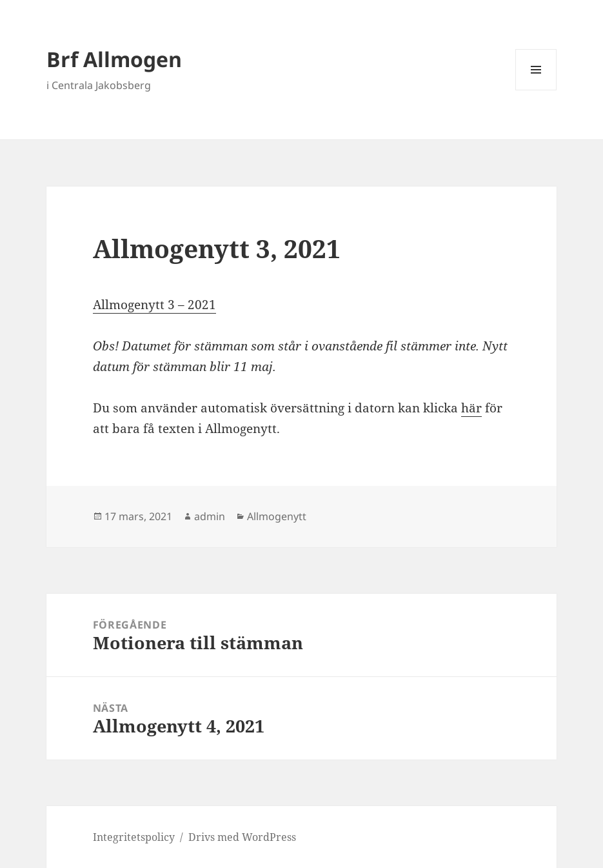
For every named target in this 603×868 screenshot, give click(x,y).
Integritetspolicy (134, 837)
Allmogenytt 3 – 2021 (154, 305)
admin (210, 516)
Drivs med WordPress (242, 837)
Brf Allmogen (114, 59)
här (471, 408)
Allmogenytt (277, 516)
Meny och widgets (536, 90)
